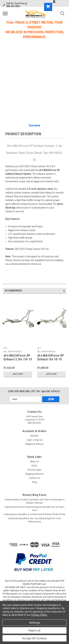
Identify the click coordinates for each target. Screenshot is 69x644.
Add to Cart (18, 374)
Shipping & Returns (34, 444)
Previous (60, 291)
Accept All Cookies (35, 638)
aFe (5, 348)
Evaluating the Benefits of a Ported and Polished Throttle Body (34, 514)
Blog (34, 482)
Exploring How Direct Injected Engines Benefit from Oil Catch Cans (35, 509)
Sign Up (39, 440)
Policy (34, 466)
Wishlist (34, 436)
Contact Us (35, 478)
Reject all (34, 630)
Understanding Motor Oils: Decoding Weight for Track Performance (34, 520)
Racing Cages (35, 470)
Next (65, 291)
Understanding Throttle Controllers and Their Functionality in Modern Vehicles (35, 501)
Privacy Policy (39, 615)
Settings (34, 623)
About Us (35, 462)
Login (29, 440)
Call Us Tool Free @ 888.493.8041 (15, 5)
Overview (34, 125)
